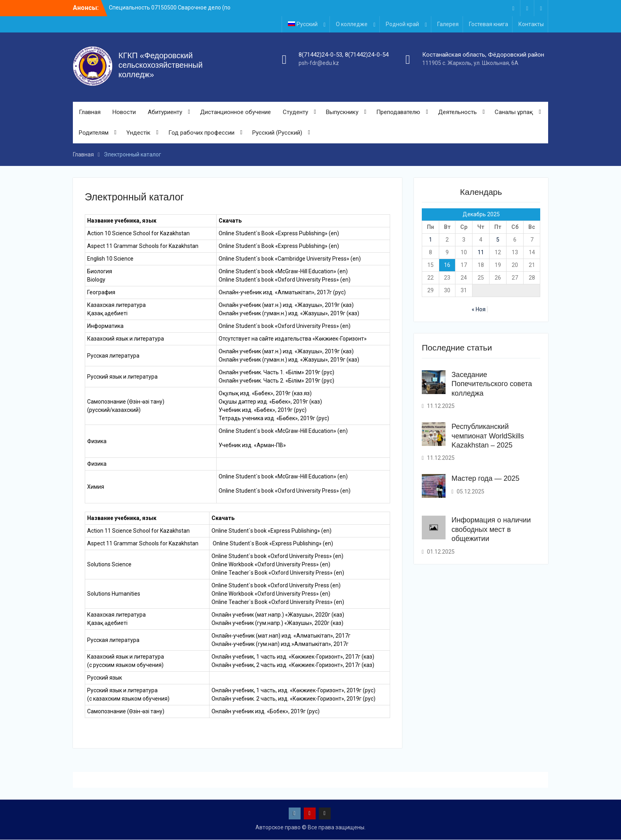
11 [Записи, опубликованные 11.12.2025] (481, 253)
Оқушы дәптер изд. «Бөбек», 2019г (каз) (270, 402)
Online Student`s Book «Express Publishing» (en (278, 234)
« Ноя (479, 310)
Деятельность (457, 112)
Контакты (531, 24)
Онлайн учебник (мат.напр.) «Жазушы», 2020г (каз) (278, 615)
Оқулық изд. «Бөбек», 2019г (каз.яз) (265, 394)
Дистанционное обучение (235, 112)
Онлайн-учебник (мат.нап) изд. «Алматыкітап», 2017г (281, 636)
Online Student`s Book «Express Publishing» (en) (279, 246)
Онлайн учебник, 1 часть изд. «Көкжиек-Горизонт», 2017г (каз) (293, 657)
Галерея (448, 24)
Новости (124, 112)
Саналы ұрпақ (514, 112)
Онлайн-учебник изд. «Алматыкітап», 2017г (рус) (282, 293)
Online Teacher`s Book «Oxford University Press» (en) (278, 573)
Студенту (295, 112)
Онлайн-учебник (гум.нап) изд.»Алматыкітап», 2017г (280, 644)
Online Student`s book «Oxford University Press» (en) (285, 280)
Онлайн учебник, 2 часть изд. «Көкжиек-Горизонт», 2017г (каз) (293, 665)
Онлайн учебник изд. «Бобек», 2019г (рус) (266, 712)
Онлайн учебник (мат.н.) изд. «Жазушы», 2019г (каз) (286, 305)
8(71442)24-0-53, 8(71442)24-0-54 (344, 55)
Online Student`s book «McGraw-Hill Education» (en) (283, 272)
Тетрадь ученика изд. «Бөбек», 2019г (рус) (274, 419)
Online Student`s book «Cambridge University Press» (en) (290, 259)
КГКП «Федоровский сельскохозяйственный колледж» (161, 65)
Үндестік (138, 133)
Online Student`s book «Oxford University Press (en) (276, 586)
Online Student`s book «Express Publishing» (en (270, 531)
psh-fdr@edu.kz (319, 63)
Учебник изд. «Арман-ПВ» (252, 446)
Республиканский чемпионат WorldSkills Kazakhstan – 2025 (488, 436)
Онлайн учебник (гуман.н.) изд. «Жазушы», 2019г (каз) (289, 314)
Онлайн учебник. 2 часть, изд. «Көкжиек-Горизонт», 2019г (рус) (293, 699)
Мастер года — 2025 (486, 478)
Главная (90, 112)
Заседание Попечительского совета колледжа (492, 384)
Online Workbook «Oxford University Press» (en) (271, 565)
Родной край (402, 24)
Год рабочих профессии (201, 133)
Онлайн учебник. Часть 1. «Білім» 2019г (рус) (276, 373)
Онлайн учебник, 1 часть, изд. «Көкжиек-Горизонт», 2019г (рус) (293, 691)
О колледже (352, 24)
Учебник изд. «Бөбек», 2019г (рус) (263, 410)
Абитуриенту (165, 112)
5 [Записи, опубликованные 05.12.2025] (498, 240)
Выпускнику (342, 112)
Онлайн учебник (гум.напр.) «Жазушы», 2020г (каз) (277, 623)
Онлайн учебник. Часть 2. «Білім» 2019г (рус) (276, 381)
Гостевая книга (489, 24)
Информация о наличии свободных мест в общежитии (491, 529)
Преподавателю (398, 112)
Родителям (94, 133)
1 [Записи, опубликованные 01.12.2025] (431, 240)
